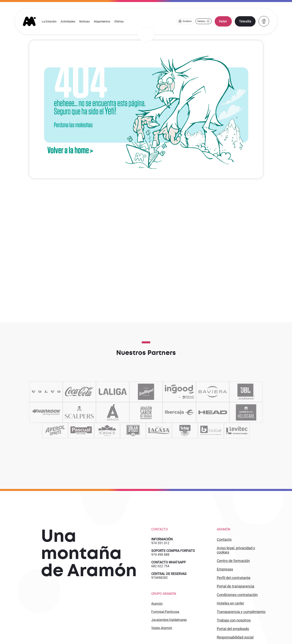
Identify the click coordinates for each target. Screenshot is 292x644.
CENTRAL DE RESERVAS (169, 574)
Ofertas (119, 21)
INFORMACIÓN (162, 539)
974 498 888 (160, 555)
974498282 (159, 578)
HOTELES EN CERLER (230, 603)
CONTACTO (224, 539)
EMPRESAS (225, 569)
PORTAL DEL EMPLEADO (233, 629)
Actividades (68, 21)
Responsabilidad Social (235, 637)
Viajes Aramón (162, 628)
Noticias (84, 21)
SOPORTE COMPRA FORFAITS (173, 551)
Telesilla (245, 21)
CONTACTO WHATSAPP (169, 562)
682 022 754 (160, 566)
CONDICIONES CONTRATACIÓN (237, 595)
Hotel (223, 21)
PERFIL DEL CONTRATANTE (234, 578)
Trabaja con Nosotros (234, 620)
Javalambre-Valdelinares (169, 620)
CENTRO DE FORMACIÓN (233, 561)
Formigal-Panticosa (165, 612)
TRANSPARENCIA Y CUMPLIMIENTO (241, 612)
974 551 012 (160, 543)
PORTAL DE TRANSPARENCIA (236, 586)
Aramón (157, 604)
